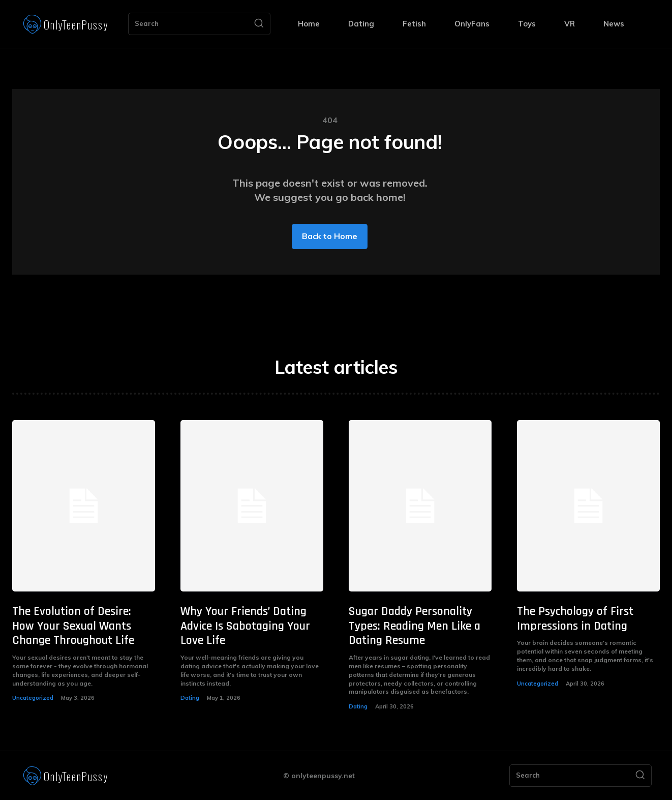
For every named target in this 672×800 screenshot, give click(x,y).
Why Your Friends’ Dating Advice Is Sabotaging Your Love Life (245, 626)
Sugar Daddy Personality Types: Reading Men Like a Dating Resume (415, 626)
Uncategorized (33, 698)
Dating (190, 698)
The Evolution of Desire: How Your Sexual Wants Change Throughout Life (73, 626)
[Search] (259, 24)
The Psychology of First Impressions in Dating (575, 619)
